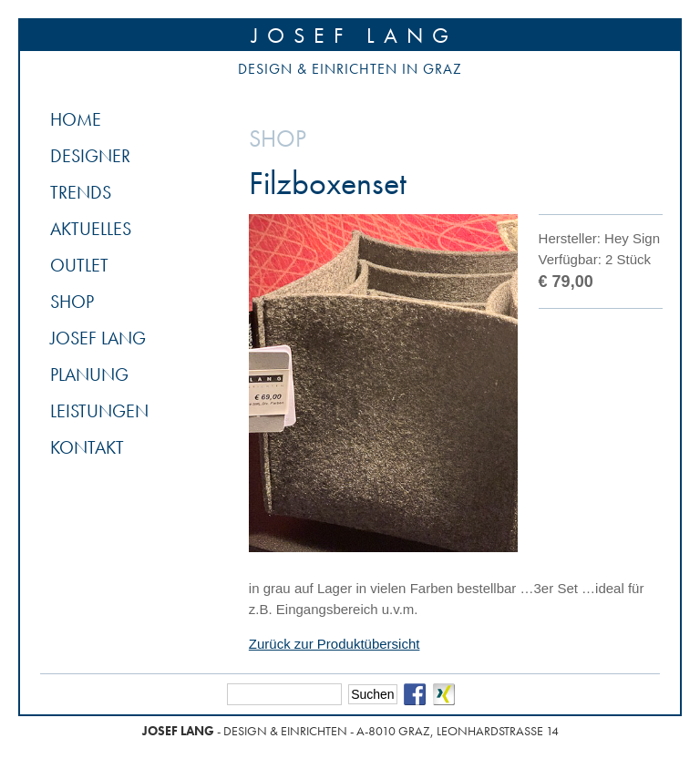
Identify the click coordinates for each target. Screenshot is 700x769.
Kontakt (87, 447)
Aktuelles (91, 229)
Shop (72, 302)
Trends (81, 192)
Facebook (415, 694)
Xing (444, 694)
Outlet (79, 265)
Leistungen (99, 411)
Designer (90, 156)
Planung (89, 374)
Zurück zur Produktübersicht (335, 644)
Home (76, 119)
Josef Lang (355, 35)
